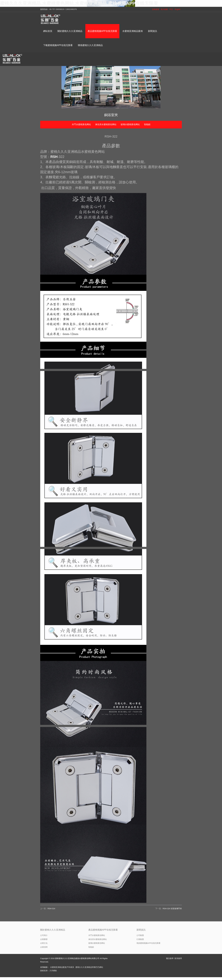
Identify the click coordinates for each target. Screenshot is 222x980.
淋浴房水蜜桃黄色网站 (106, 124)
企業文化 (44, 943)
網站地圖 (4, 979)
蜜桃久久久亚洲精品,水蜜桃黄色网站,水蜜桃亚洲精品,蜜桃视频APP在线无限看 (79, 3)
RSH (54, 157)
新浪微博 (178, 958)
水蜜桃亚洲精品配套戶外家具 (62, 967)
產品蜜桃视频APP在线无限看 (103, 930)
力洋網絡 (53, 971)
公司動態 (140, 935)
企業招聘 (44, 947)
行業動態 (140, 939)
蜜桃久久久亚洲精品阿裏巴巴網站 (89, 967)
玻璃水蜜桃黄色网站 (130, 124)
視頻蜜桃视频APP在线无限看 (148, 943)
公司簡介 (44, 935)
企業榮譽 (44, 939)
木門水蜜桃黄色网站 (81, 124)
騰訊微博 (170, 958)
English (178, 9)
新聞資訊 (141, 930)
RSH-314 (51, 909)
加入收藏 (164, 9)
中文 (171, 9)
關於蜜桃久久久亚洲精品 (53, 930)
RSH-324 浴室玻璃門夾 (172, 909)
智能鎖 (147, 124)
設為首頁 (156, 9)
